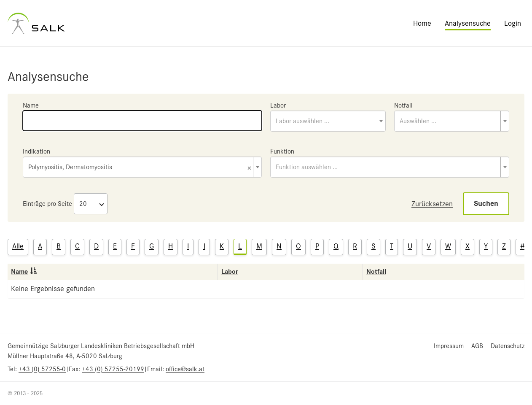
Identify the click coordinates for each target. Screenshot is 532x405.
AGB (477, 346)
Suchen (486, 204)
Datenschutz (508, 346)
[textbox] (328, 121)
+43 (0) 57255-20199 (113, 369)
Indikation (36, 151)
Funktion (282, 151)
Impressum (449, 346)
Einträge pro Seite (47, 204)
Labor (278, 105)
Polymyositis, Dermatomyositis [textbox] (140, 168)
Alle (18, 246)
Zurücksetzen (432, 204)
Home (422, 23)
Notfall (403, 105)
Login (513, 23)
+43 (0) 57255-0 (42, 369)
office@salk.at (185, 369)
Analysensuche (468, 23)
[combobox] (328, 121)
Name (31, 105)
